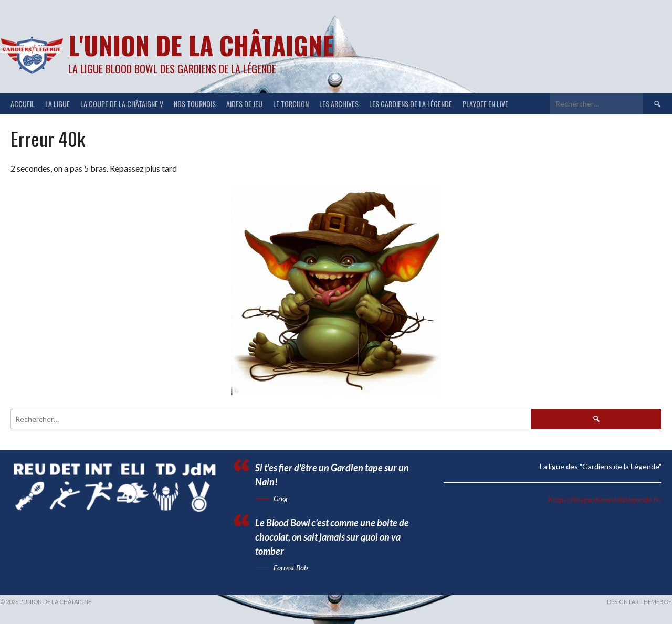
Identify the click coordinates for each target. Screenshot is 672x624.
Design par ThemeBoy (639, 602)
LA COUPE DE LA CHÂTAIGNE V (122, 104)
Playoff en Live (485, 104)
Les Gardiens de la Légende (411, 104)
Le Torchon (291, 104)
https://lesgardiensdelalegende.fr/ (605, 499)
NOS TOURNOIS (195, 104)
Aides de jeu (244, 104)
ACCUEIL (23, 104)
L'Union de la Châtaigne (201, 45)
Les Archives (339, 104)
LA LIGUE (57, 104)
